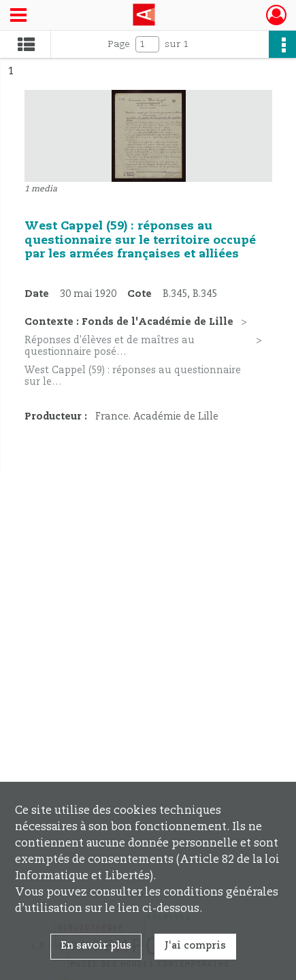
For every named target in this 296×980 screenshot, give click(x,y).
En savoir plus (96, 946)
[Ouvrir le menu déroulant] (18, 16)
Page (119, 44)
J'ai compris (195, 946)
